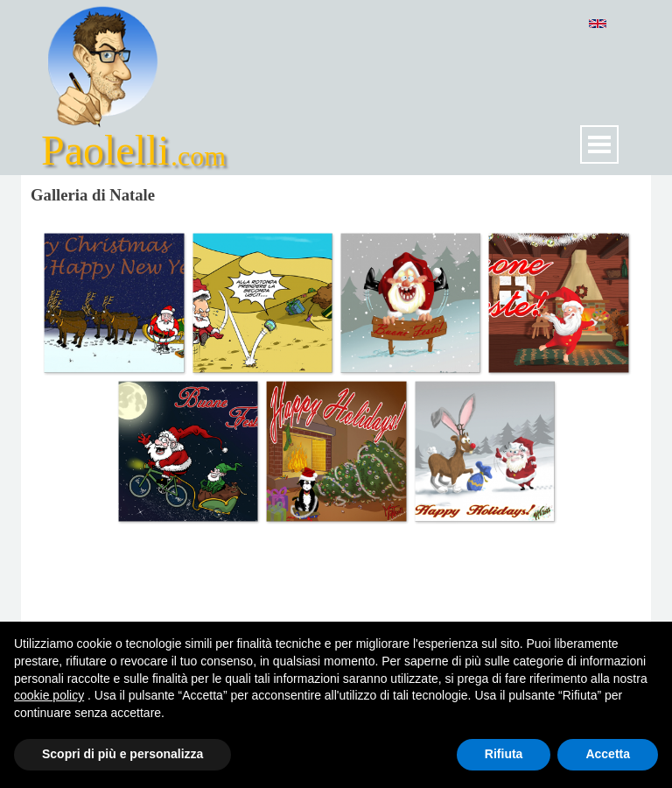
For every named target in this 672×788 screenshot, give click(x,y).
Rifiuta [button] (504, 754)
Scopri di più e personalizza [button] (122, 754)
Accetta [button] (608, 754)
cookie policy (49, 695)
